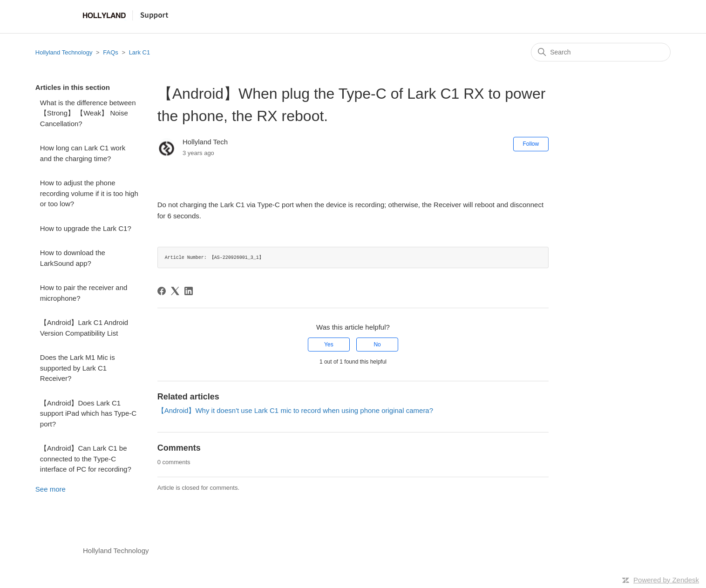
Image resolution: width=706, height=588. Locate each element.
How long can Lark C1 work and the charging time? (83, 153)
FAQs (111, 52)
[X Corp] (175, 291)
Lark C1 (140, 52)
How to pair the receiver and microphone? (84, 293)
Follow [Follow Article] (531, 144)
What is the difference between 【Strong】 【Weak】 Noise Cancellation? (88, 113)
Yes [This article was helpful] (329, 345)
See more (51, 489)
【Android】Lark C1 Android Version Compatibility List (84, 328)
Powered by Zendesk (666, 580)
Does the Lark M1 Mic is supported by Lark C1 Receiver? (78, 368)
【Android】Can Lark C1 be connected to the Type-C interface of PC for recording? (86, 459)
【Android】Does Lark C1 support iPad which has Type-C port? (88, 413)
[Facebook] (162, 291)
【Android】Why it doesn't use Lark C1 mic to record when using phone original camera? (295, 410)
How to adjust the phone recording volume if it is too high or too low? (89, 193)
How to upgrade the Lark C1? (86, 228)
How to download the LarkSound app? (73, 258)
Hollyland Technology (64, 52)
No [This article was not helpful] (377, 345)
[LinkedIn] (189, 291)
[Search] (601, 52)
